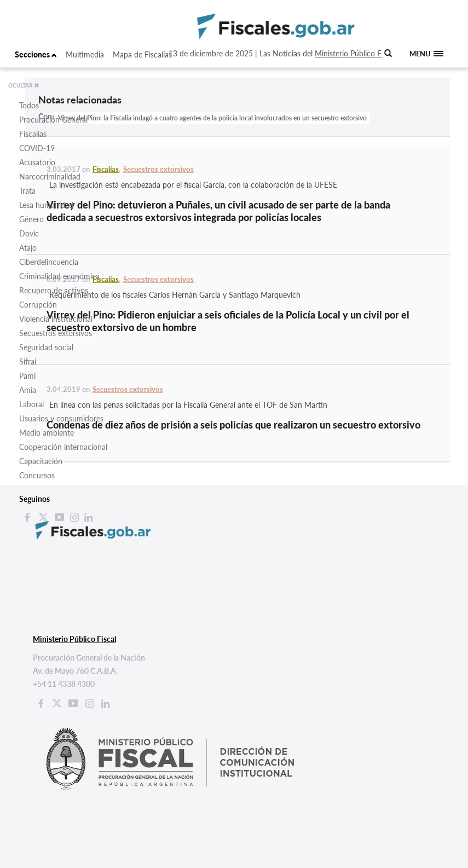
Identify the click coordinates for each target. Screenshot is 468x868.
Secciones (36, 54)
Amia (28, 390)
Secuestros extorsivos (56, 333)
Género (31, 219)
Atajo (28, 248)
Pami (27, 376)
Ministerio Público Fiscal (355, 53)
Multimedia (85, 54)
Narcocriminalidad (50, 177)
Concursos (37, 475)
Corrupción (38, 305)
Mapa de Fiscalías (142, 54)
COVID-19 (37, 148)
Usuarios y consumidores (61, 418)
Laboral (31, 404)
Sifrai (28, 361)
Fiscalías (33, 134)
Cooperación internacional (63, 447)
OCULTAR (24, 85)
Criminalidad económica (59, 276)
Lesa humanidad (46, 205)
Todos (29, 105)
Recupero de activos (54, 290)
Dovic (29, 233)
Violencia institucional (56, 319)
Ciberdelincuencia (49, 262)
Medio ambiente (47, 433)
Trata (27, 191)
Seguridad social (46, 347)
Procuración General (53, 120)
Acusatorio (37, 162)
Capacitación (41, 461)
